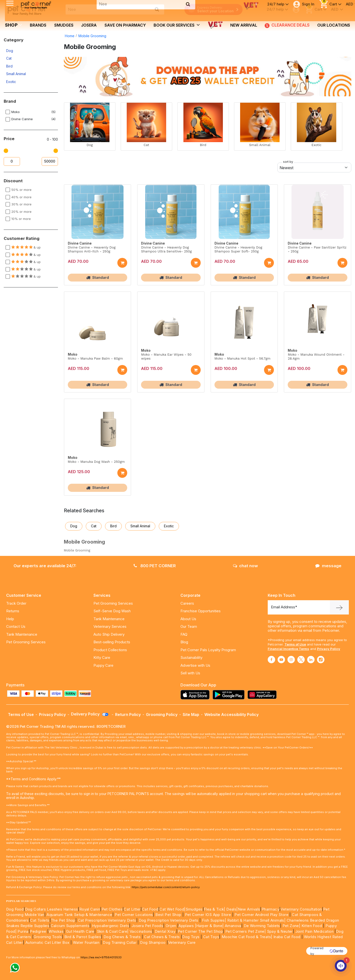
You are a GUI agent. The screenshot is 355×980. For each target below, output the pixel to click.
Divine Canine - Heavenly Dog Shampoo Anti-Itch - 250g (92, 249)
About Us (188, 619)
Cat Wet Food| (172, 909)
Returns (13, 611)
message (328, 566)
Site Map (191, 714)
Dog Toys (191, 937)
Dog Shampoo (153, 942)
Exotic (11, 82)
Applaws (186, 926)
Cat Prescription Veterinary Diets (107, 920)
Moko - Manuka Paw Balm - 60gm (95, 358)
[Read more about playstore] (230, 695)
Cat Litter (132, 909)
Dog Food (15, 909)
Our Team (189, 626)
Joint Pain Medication (314, 931)
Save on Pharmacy (125, 25)
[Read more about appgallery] (263, 695)
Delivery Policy (90, 714)
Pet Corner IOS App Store (208, 915)
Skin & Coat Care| (113, 931)
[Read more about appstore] (196, 695)
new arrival (244, 25)
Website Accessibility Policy (231, 714)
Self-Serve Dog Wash (112, 611)
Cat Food (150, 909)
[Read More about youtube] (281, 660)
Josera (89, 25)
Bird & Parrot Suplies (83, 937)
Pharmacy (270, 909)
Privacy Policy (329, 649)
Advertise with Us (195, 665)
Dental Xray (166, 931)
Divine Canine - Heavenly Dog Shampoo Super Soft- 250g (238, 249)
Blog (184, 642)
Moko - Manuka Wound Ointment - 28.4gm (316, 356)
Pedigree (38, 931)
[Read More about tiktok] (321, 660)
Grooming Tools (48, 937)
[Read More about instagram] (291, 660)
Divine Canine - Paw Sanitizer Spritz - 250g (317, 249)
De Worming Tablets (262, 926)
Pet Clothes (112, 909)
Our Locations (334, 25)
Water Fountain (87, 942)
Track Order (16, 603)
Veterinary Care (182, 942)
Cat (9, 58)
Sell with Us (190, 673)
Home (70, 36)
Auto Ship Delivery (109, 634)
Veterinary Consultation (301, 909)
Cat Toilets (40, 920)
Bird (9, 66)
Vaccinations (141, 931)
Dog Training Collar (119, 942)
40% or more (21, 197)
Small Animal (16, 74)
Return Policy (128, 714)
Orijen (171, 926)
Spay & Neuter (280, 931)
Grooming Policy (162, 714)
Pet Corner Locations (133, 915)
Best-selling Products (112, 642)
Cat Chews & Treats (162, 937)
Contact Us (16, 626)
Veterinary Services (110, 626)
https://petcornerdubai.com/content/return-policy (166, 887)
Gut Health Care (80, 931)
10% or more (21, 219)
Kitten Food (312, 926)
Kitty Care (102, 657)
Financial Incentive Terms (288, 649)
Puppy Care (103, 665)
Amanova (233, 926)
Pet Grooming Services (26, 642)
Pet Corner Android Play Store (261, 915)
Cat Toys (211, 937)
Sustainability (191, 657)
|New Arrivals (248, 909)
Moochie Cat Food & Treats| (247, 937)
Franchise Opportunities (201, 611)
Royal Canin (90, 909)
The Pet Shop (63, 920)
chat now (245, 566)
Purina (23, 931)
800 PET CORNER (155, 566)
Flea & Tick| (215, 909)
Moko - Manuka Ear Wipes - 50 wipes (166, 356)
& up (26, 247)
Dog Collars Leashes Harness (52, 909)
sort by (288, 162)
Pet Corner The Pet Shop (200, 931)
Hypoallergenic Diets (111, 926)
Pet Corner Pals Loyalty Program (208, 650)
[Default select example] (314, 167)
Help (10, 619)
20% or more (21, 212)
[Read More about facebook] (271, 660)
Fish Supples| (214, 920)
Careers (187, 603)
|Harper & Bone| (209, 926)
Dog (10, 51)
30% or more (21, 204)
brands (38, 25)
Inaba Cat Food (287, 937)
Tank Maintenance (22, 634)
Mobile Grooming (92, 36)
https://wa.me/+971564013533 (101, 957)
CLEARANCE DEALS (287, 25)
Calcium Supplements (70, 926)
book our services (177, 25)
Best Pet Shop (169, 915)
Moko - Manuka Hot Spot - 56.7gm (242, 358)
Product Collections (110, 650)
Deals (231, 909)
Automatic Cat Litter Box (47, 942)
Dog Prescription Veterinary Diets (169, 920)
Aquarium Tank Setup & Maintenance (79, 915)
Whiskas (56, 931)
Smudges (64, 25)
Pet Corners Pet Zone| (246, 931)
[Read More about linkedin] (311, 660)
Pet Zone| (292, 926)
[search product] (157, 9)
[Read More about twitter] (301, 660)
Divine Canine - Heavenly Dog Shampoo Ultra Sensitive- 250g (166, 249)
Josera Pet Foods (147, 926)
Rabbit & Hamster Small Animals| (257, 920)
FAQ (184, 634)
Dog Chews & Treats (122, 937)
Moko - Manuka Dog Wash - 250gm (96, 462)
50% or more (21, 190)
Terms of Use (295, 644)
